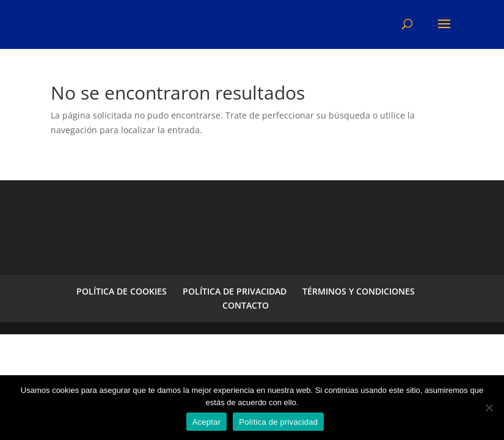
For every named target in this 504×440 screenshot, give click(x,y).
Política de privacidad (278, 422)
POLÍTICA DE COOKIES (122, 291)
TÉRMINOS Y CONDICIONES (359, 291)
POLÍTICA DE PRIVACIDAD (235, 291)
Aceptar (207, 422)
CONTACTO (246, 305)
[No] (489, 408)
